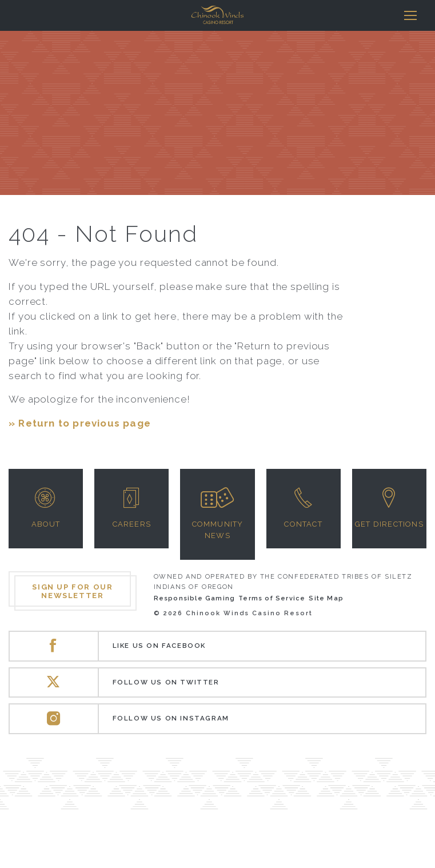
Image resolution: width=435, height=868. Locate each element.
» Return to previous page (80, 423)
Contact (303, 524)
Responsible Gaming (195, 598)
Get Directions (389, 524)
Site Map (326, 598)
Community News (218, 530)
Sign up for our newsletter (72, 591)
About (46, 524)
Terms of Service (272, 598)
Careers (132, 524)
